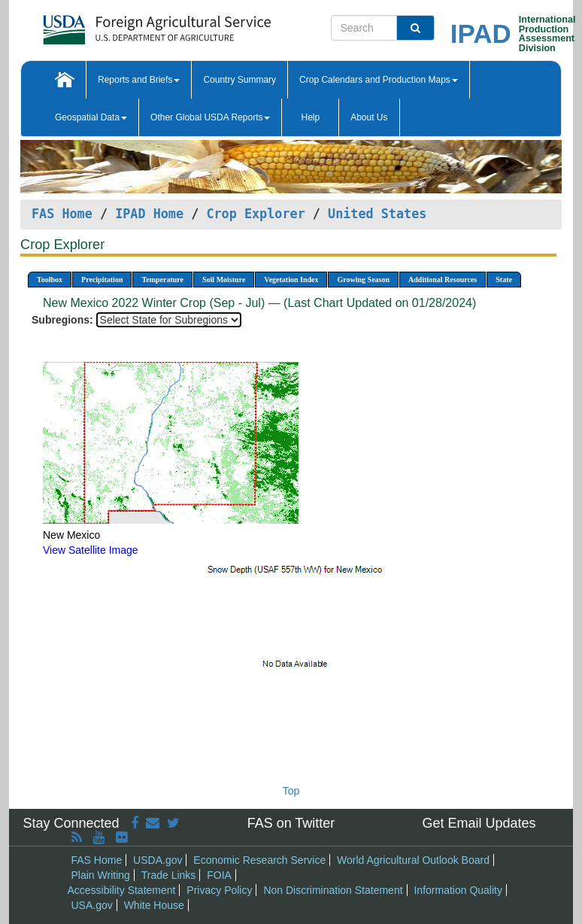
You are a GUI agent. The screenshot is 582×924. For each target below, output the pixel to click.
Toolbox (50, 280)
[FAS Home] (119, 24)
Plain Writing (101, 875)
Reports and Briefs (139, 80)
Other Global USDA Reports (210, 117)
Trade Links (169, 875)
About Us (369, 117)
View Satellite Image (91, 550)
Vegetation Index (291, 280)
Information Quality (458, 890)
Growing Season (363, 280)
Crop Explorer (255, 214)
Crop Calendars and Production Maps (379, 80)
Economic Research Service (259, 860)
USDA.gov (158, 860)
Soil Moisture (224, 280)
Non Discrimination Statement (333, 890)
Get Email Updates (479, 823)
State (504, 280)
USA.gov (92, 905)
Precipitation (102, 280)
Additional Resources (443, 280)
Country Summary (239, 80)
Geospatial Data (91, 117)
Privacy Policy (219, 890)
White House (154, 905)
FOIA (219, 875)
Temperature (162, 280)
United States (377, 214)
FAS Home (62, 214)
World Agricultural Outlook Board (413, 860)
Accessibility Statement (122, 890)
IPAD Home (149, 214)
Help (310, 117)
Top (291, 791)
